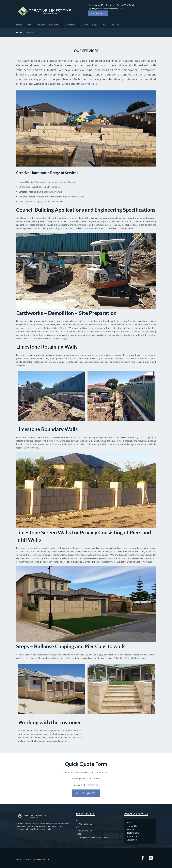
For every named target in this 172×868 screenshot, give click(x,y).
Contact (115, 25)
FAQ (104, 25)
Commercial (71, 25)
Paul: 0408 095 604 (125, 5)
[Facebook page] (143, 858)
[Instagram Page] (151, 858)
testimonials (89, 84)
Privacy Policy (43, 859)
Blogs (95, 25)
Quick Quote (98, 13)
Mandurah (132, 836)
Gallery (84, 25)
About (29, 25)
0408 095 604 (92, 785)
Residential (55, 25)
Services (41, 25)
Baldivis (130, 829)
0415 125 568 (93, 779)
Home (19, 25)
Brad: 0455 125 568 (102, 5)
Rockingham (133, 833)
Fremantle (132, 826)
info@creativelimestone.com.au (104, 9)
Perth (129, 822)
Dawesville (132, 840)
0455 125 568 (85, 824)
